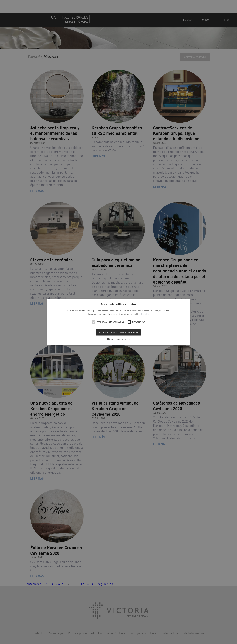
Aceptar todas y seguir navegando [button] (119, 332)
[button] (119, 322)
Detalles (145, 314)
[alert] (119, 322)
